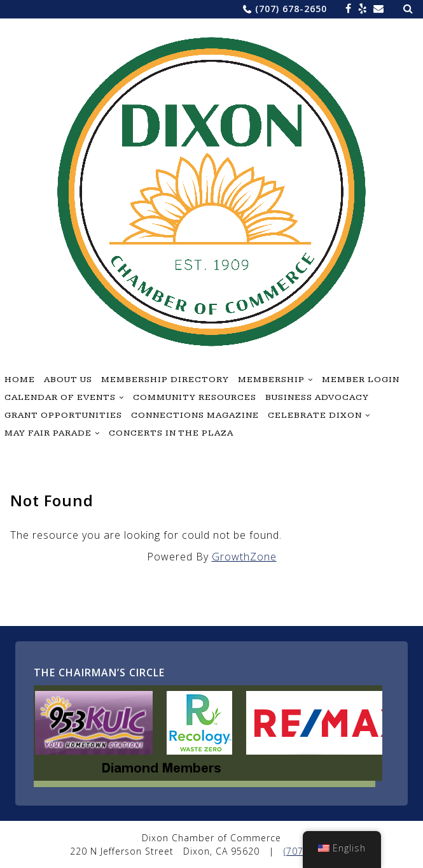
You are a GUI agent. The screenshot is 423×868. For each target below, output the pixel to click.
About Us (68, 380)
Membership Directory (165, 380)
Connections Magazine (195, 415)
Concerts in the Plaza (171, 433)
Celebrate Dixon (315, 415)
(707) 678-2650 (291, 9)
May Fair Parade (48, 433)
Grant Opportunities (63, 415)
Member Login (361, 380)
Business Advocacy (317, 397)
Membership (271, 380)
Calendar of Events (60, 397)
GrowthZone (244, 557)
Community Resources (195, 397)
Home (20, 380)
